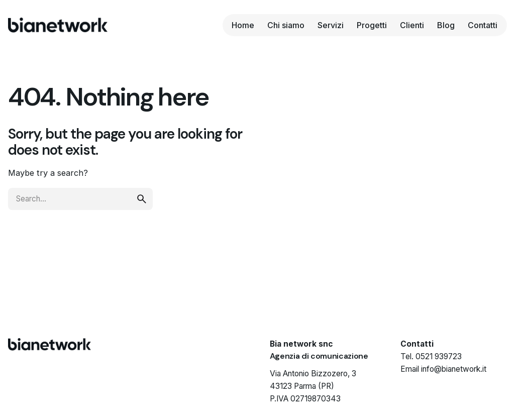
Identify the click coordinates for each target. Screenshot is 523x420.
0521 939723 (439, 356)
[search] (142, 199)
